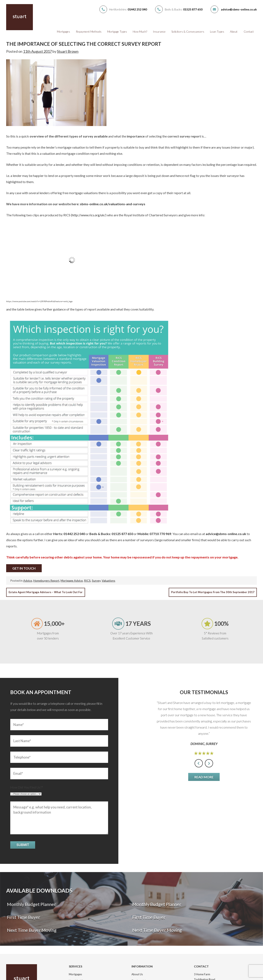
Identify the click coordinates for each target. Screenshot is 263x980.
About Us (137, 974)
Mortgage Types (117, 32)
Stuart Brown (68, 51)
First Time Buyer (23, 917)
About (234, 32)
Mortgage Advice (72, 581)
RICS (87, 581)
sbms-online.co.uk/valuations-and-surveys (113, 204)
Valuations (108, 581)
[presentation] (199, 763)
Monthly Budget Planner (31, 904)
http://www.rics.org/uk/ (89, 215)
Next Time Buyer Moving (31, 930)
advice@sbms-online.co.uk (239, 9)
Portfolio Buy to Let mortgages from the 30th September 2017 (213, 592)
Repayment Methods (89, 32)
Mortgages (63, 32)
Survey (96, 581)
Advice (28, 581)
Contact (249, 32)
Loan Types (217, 32)
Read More (204, 777)
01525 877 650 (193, 9)
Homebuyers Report (46, 581)
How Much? (140, 32)
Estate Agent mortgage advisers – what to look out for (46, 592)
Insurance (159, 32)
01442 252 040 (137, 9)
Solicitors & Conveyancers (188, 32)
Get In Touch (24, 568)
